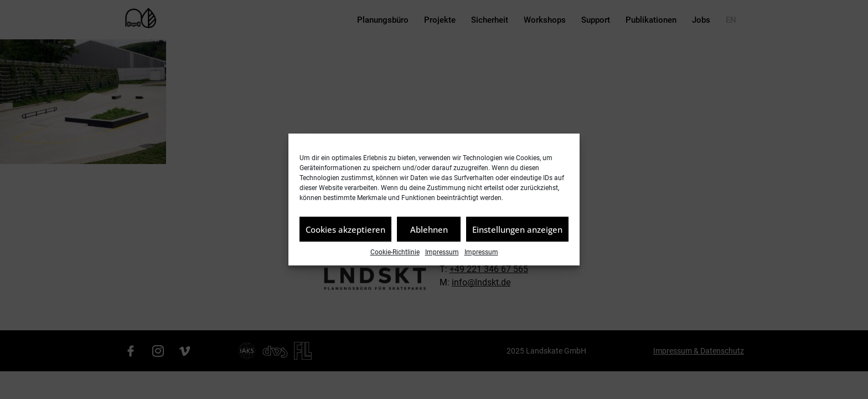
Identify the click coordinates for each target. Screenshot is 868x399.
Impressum (442, 252)
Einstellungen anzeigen (517, 229)
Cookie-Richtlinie (395, 252)
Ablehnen (429, 229)
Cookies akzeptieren (345, 229)
